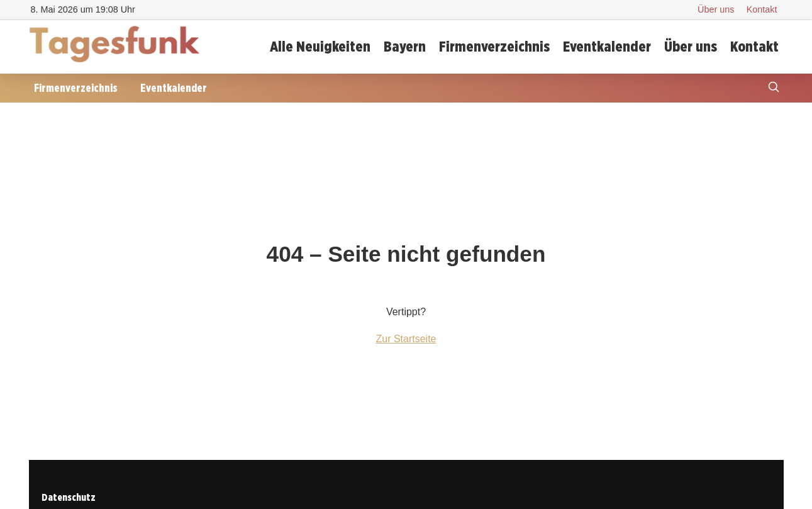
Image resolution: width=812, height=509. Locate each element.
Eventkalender (607, 46)
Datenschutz (69, 497)
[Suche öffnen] (774, 88)
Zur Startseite (406, 339)
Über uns (716, 9)
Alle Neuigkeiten (320, 46)
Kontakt (762, 9)
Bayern (405, 46)
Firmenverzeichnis (494, 46)
